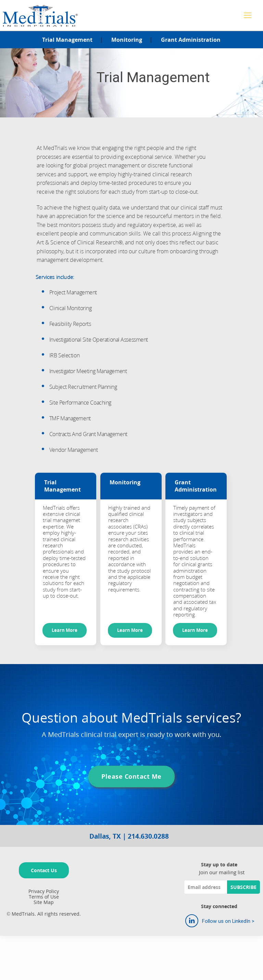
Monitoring (127, 40)
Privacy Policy (44, 891)
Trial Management (67, 40)
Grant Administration (191, 40)
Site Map (44, 902)
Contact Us (44, 870)
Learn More (65, 630)
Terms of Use (44, 897)
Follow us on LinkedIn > (220, 921)
